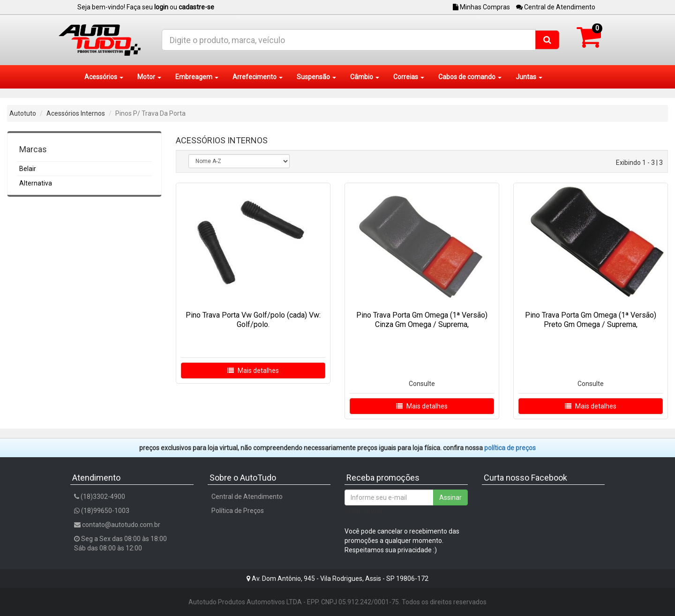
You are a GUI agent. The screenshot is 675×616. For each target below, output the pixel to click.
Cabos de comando (470, 77)
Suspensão (316, 77)
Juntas (529, 77)
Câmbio (365, 77)
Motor (149, 77)
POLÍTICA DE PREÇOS (510, 448)
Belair (28, 169)
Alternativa (36, 183)
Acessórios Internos (76, 113)
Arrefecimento (258, 77)
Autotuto (23, 113)
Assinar (450, 497)
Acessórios (104, 77)
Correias (409, 77)
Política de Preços (238, 511)
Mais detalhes (253, 371)
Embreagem (197, 77)
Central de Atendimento (556, 7)
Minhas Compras (481, 7)
